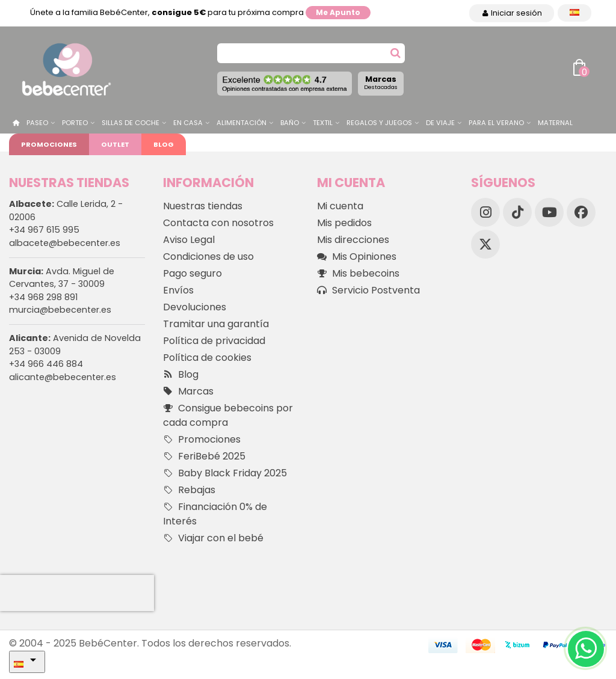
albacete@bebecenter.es (65, 243)
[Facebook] (581, 212)
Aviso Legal (189, 240)
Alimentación (242, 123)
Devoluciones (195, 307)
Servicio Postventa (368, 290)
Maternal (555, 123)
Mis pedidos (344, 223)
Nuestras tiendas (203, 206)
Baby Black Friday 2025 (225, 473)
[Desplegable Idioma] (574, 13)
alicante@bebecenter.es (63, 377)
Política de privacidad (214, 341)
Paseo (37, 123)
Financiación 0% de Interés (215, 514)
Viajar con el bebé (213, 538)
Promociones (49, 144)
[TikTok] (517, 212)
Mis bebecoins (358, 274)
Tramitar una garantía (216, 324)
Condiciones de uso (208, 257)
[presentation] (77, 593)
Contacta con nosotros (218, 223)
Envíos (178, 290)
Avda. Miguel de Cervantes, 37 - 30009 (62, 278)
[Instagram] (485, 212)
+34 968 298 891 (43, 297)
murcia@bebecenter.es (60, 310)
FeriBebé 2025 (204, 456)
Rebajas (189, 490)
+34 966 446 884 (46, 364)
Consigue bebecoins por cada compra (228, 415)
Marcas (381, 82)
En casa (188, 123)
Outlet (115, 144)
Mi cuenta (340, 206)
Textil (323, 123)
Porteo (75, 123)
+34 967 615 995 (44, 230)
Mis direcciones (353, 240)
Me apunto (338, 12)
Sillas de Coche (131, 123)
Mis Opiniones (357, 257)
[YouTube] (549, 212)
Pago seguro (192, 273)
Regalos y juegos (379, 123)
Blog (164, 144)
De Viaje (440, 123)
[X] (485, 244)
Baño (290, 123)
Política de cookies (207, 358)
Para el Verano (496, 123)
